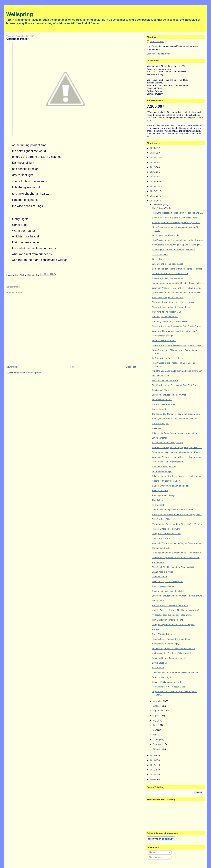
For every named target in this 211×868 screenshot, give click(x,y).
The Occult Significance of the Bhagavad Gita (174, 567)
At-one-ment (158, 505)
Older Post (131, 367)
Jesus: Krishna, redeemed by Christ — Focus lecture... (178, 283)
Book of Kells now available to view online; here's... (176, 218)
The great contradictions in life (166, 534)
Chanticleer (158, 500)
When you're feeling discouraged (168, 264)
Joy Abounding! (159, 438)
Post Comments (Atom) (31, 373)
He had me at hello (161, 548)
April (155, 735)
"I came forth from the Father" (166, 481)
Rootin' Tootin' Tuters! (162, 634)
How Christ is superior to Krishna (168, 297)
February (157, 744)
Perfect (156, 629)
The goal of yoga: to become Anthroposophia (173, 302)
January (157, 749)
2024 (153, 158)
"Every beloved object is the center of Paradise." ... (176, 510)
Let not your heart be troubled (166, 235)
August (156, 716)
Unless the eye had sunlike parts (168, 582)
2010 (153, 774)
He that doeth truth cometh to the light (170, 605)
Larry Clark (157, 42)
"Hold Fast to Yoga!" (162, 538)
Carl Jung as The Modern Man (166, 312)
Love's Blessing (160, 663)
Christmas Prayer (160, 423)
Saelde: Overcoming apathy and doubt (170, 486)
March (156, 739)
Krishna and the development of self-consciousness (176, 476)
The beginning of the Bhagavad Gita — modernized (176, 553)
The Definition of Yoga (163, 336)
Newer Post (12, 367)
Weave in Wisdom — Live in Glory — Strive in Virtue (177, 288)
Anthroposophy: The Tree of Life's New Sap (173, 653)
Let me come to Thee (162, 400)
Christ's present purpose (164, 404)
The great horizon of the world (166, 529)
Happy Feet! (158, 601)
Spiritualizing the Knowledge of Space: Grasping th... (177, 245)
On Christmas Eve (161, 376)
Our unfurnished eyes (162, 471)
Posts (153, 852)
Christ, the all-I (159, 409)
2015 (153, 201)
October (157, 706)
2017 (153, 191)
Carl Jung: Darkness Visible (165, 317)
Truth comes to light (161, 677)
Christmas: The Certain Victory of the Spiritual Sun (176, 414)
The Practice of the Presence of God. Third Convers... (178, 345)
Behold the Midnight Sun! (164, 467)
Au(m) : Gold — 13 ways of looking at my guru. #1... (177, 610)
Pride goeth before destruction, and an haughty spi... (177, 514)
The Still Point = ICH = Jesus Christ (169, 687)
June (155, 725)
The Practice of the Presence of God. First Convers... (177, 385)
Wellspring (20, 14)
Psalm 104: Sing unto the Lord (166, 682)
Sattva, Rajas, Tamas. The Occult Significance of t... (177, 419)
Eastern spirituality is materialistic (168, 278)
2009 (153, 779)
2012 (153, 765)
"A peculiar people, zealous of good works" (172, 615)
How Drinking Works (162, 208)
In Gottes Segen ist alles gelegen (168, 358)
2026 (153, 148)
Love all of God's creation (164, 340)
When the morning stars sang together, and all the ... (177, 448)
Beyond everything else (163, 586)
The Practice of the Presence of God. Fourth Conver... (178, 326)
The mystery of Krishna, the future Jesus (171, 307)
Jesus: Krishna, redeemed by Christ (169, 395)
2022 (153, 167)
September (158, 711)
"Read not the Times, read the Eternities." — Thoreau (177, 524)
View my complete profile (159, 54)
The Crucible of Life (161, 519)
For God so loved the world (165, 380)
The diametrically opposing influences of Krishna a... (177, 452)
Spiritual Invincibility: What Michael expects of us (175, 672)
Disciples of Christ (161, 390)
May (155, 730)
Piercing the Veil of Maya (164, 495)
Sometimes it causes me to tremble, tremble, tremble (177, 269)
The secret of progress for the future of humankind (176, 557)
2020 (153, 177)
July (155, 720)
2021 (153, 172)
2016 (153, 196)
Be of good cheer (160, 491)
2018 (153, 186)
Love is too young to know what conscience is (174, 648)
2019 (153, 182)
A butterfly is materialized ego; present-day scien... (176, 222)
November (158, 701)
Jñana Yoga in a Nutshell (164, 572)
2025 (153, 153)
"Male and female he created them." (169, 658)
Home (72, 367)
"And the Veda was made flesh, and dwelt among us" (177, 371)
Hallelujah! (157, 428)
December (158, 204)
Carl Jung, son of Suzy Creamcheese (170, 321)
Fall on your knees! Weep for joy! (168, 443)
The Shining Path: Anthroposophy (168, 462)
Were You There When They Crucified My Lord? (175, 331)
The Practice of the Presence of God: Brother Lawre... (178, 240)
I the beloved (158, 259)
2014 (153, 755)
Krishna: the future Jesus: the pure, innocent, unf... (176, 433)
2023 (153, 162)
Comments (155, 858)
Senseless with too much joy (166, 644)
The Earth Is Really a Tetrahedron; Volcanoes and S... (178, 213)
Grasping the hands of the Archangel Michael (173, 250)
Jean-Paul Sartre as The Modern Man (170, 274)
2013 (153, 760)
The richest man (160, 577)
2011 (153, 770)
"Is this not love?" (160, 254)
